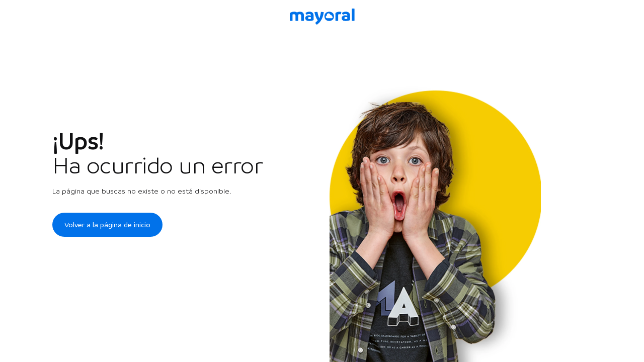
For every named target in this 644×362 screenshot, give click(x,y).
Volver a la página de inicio (107, 225)
